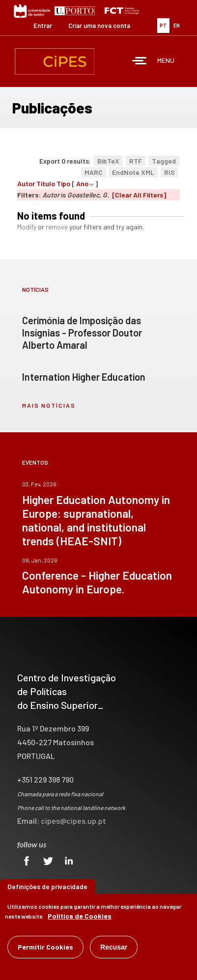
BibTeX (108, 161)
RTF (136, 161)
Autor (26, 183)
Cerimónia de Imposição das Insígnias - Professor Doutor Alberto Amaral (82, 333)
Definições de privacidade (47, 886)
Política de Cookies (80, 916)
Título (46, 183)
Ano (82, 183)
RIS (169, 172)
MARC (94, 172)
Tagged (164, 161)
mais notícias (49, 405)
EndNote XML (133, 172)
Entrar (43, 26)
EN (177, 25)
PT (163, 25)
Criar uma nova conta (99, 26)
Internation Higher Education (84, 377)
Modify (27, 227)
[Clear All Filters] (139, 195)
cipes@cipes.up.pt (73, 821)
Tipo (63, 183)
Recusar (114, 947)
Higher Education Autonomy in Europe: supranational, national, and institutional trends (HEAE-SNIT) (96, 520)
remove (57, 227)
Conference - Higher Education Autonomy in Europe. (97, 582)
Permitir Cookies (45, 947)
